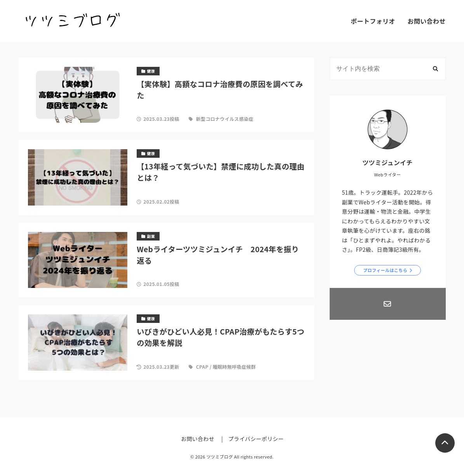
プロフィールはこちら (385, 270)
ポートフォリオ (373, 21)
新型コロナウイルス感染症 (225, 119)
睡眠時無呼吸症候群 (234, 367)
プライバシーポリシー (256, 439)
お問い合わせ (427, 21)
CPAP (202, 367)
